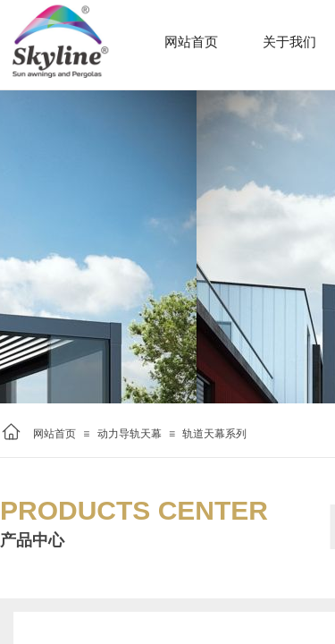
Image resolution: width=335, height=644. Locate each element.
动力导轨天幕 (130, 434)
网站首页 (54, 434)
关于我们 (289, 42)
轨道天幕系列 (214, 434)
